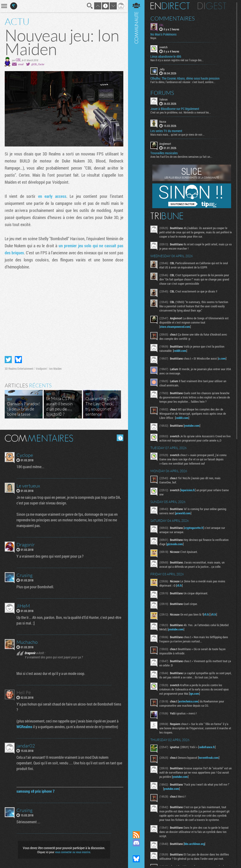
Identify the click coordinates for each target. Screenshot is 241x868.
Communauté (136, 411)
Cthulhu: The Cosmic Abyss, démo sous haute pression (185, 78)
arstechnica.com (189, 701)
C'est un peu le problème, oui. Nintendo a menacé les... (181, 112)
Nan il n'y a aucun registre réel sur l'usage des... (177, 60)
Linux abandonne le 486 (166, 57)
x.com (222, 358)
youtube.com (192, 426)
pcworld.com (183, 513)
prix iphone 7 (45, 791)
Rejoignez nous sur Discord (136, 843)
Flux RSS (136, 835)
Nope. (154, 38)
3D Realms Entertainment (19, 369)
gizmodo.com (175, 544)
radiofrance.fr (207, 747)
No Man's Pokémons (163, 34)
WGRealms (24, 727)
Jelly (162, 69)
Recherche (90, 6)
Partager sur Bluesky (18, 360)
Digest (212, 6)
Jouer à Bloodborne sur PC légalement (175, 109)
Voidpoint (41, 369)
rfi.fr (179, 585)
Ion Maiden (55, 369)
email (21, 64)
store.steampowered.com (175, 327)
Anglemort (165, 144)
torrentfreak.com (209, 758)
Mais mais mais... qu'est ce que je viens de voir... (177, 134)
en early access (52, 196)
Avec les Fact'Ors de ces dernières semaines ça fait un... (181, 157)
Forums (162, 93)
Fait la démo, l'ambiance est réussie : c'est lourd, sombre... (183, 82)
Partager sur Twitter (8, 360)
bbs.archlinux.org (194, 844)
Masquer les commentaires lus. (120, 438)
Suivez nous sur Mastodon (136, 851)
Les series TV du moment (166, 131)
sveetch (163, 47)
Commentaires (173, 18)
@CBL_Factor (38, 64)
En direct (170, 6)
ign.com (194, 694)
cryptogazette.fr (194, 528)
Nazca (163, 122)
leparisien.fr (188, 490)
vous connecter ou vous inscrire (73, 852)
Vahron (163, 99)
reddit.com (180, 351)
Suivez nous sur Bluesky (136, 859)
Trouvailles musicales (164, 153)
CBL (18, 60)
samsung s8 (25, 791)
